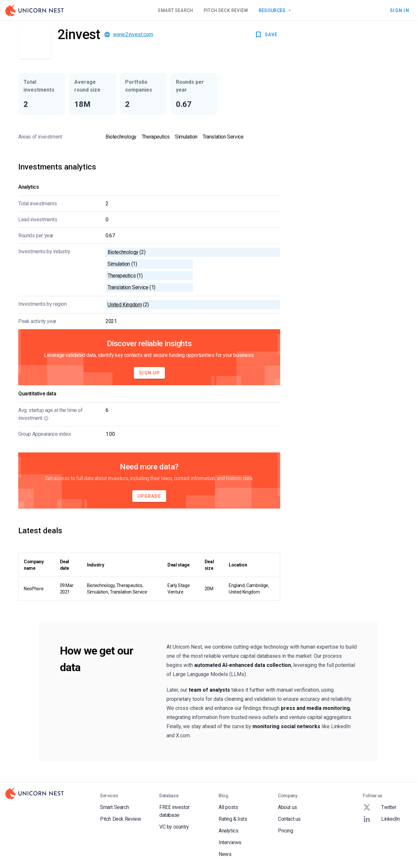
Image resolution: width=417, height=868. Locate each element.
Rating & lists (233, 819)
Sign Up (149, 373)
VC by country (174, 827)
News (225, 854)
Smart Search (175, 10)
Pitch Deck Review (226, 10)
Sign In (400, 10)
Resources (276, 10)
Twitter (380, 807)
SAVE (266, 35)
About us (288, 807)
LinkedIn (381, 819)
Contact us (289, 819)
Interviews (230, 842)
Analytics (228, 831)
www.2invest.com (133, 34)
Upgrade (149, 496)
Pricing (285, 831)
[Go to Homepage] (35, 10)
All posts (228, 807)
